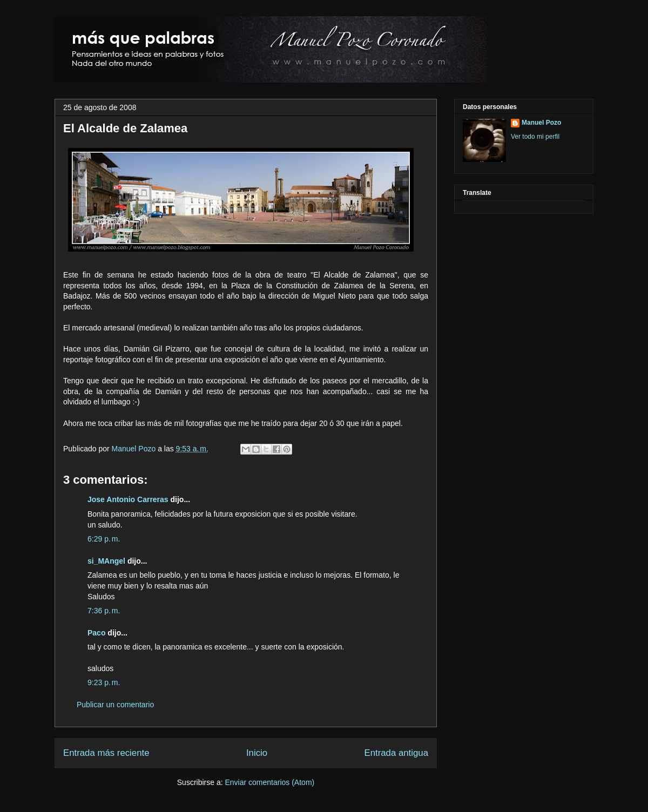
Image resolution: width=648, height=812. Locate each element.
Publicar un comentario (115, 705)
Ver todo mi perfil (535, 137)
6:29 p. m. (104, 539)
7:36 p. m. (104, 611)
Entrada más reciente (106, 753)
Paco (96, 633)
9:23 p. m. (104, 682)
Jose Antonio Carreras (128, 499)
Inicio (257, 753)
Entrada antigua (397, 753)
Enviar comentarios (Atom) (269, 782)
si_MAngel (106, 561)
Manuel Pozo (135, 449)
